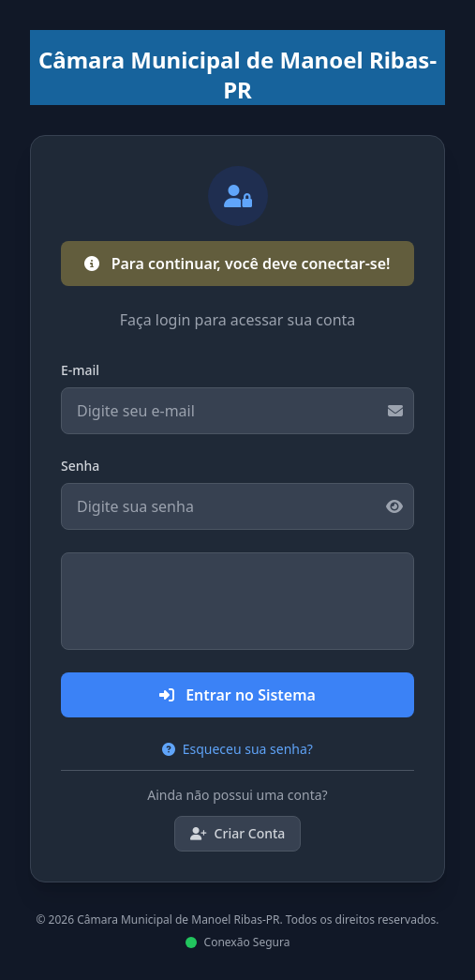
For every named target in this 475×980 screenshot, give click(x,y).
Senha (80, 466)
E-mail (80, 370)
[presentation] (238, 601)
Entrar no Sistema (237, 695)
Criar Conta (238, 833)
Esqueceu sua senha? (237, 749)
